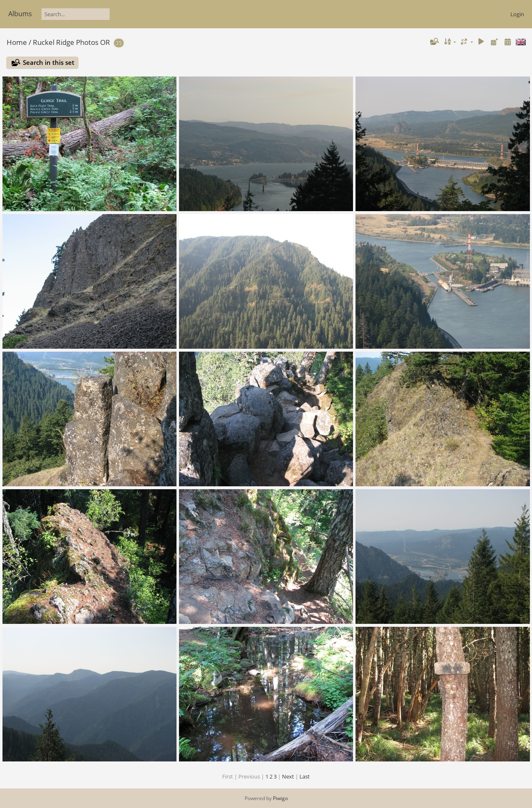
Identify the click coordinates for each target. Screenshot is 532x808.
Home (17, 42)
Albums (20, 14)
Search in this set (49, 62)
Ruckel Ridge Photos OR (71, 42)
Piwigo (280, 798)
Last (305, 776)
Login (517, 14)
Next (288, 776)
